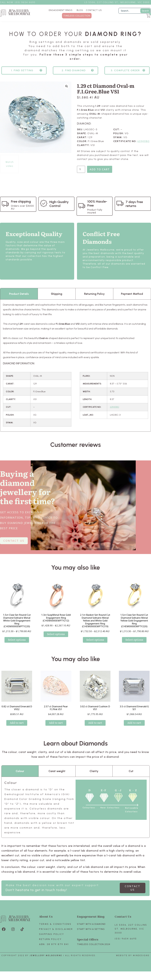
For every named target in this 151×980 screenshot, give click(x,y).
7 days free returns (134, 209)
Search (145, 11)
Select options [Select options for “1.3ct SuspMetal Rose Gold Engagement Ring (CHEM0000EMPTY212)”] (56, 639)
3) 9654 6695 (27, 2)
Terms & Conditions (55, 929)
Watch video (10, 169)
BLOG (80, 10)
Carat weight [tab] (57, 776)
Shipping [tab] (57, 299)
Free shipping (21, 206)
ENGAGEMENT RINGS (61, 10)
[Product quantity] (81, 174)
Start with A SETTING (91, 934)
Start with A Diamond (91, 929)
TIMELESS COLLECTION (77, 16)
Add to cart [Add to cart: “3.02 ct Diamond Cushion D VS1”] (95, 728)
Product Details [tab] (19, 299)
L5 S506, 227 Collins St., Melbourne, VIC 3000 (117, 2)
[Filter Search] (135, 11)
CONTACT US (94, 10)
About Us (46, 921)
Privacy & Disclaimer (56, 934)
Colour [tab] (20, 776)
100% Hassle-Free (97, 208)
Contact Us (123, 921)
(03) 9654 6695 (126, 944)
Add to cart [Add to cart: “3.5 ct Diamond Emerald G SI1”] (134, 728)
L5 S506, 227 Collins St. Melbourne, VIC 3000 (131, 934)
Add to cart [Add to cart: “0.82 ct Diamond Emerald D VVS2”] (17, 728)
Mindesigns (141, 960)
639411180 (143, 146)
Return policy (50, 944)
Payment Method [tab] (132, 299)
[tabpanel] (75, 370)
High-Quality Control (59, 209)
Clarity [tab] (94, 776)
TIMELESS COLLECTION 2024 (94, 949)
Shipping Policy (52, 939)
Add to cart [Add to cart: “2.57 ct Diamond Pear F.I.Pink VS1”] (56, 728)
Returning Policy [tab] (94, 299)
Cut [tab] (131, 776)
